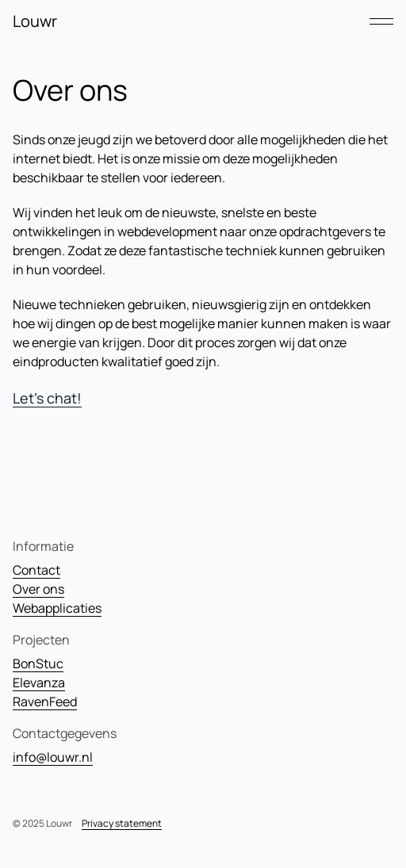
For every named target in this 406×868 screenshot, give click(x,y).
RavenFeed (45, 702)
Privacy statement (122, 823)
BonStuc (38, 663)
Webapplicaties (57, 608)
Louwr (35, 21)
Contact (36, 570)
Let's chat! (47, 398)
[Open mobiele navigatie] (381, 21)
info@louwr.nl (53, 757)
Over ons (38, 589)
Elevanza (39, 683)
